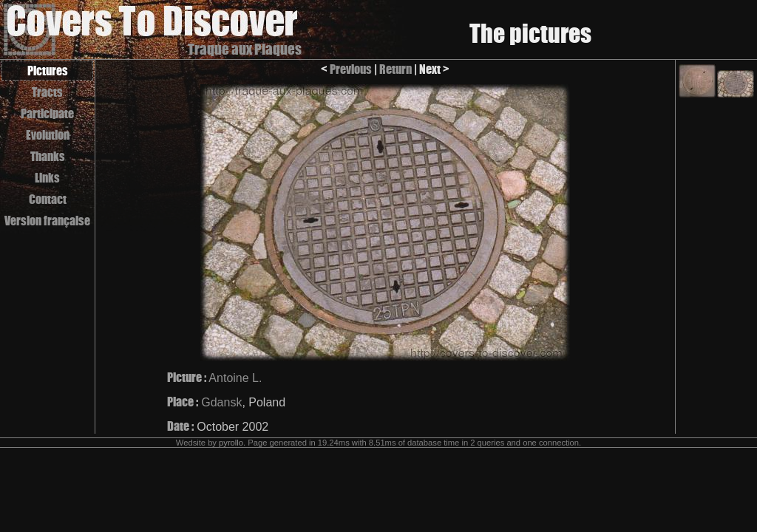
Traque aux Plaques (245, 49)
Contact (48, 199)
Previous (351, 69)
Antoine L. (235, 378)
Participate (47, 113)
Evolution (48, 135)
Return (396, 69)
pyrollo (231, 443)
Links (47, 178)
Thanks (48, 156)
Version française (47, 221)
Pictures (48, 71)
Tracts (47, 92)
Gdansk (221, 402)
